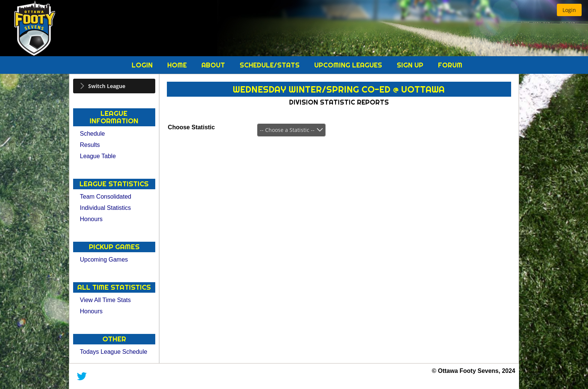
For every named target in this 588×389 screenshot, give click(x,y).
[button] (569, 10)
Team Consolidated (106, 197)
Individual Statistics (105, 208)
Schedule (92, 134)
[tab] (114, 86)
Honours (91, 219)
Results (90, 145)
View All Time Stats (105, 300)
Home (178, 65)
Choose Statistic (191, 127)
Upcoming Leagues (349, 65)
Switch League (107, 86)
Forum (450, 65)
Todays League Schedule (114, 352)
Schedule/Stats (271, 65)
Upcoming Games (104, 260)
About (214, 65)
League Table (98, 156)
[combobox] (291, 130)
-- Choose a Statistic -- (287, 130)
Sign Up (411, 65)
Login (143, 65)
